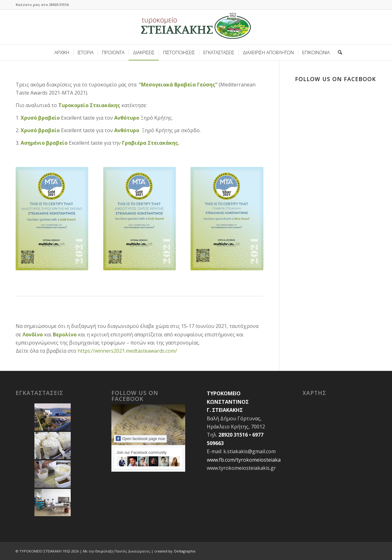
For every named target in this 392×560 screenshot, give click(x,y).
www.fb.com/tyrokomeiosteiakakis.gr (250, 460)
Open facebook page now (140, 438)
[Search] (338, 52)
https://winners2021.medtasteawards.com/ (127, 351)
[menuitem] (62, 52)
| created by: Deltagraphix (173, 551)
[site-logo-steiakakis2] (196, 27)
